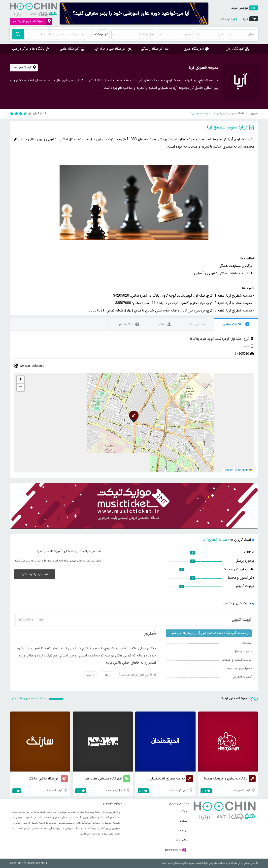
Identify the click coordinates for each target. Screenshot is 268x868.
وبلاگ (184, 812)
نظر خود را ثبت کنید (35, 574)
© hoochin (242, 470)
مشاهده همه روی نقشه (29, 698)
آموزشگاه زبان (237, 49)
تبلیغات (183, 821)
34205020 (242, 354)
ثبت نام (226, 19)
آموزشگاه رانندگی (155, 49)
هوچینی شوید (245, 8)
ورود (250, 19)
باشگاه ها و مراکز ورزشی (31, 49)
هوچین (254, 113)
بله (108, 675)
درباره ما (183, 830)
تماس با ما (182, 840)
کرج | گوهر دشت (24, 68)
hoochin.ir (173, 850)
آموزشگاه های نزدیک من (32, 21)
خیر (90, 675)
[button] (134, 417)
